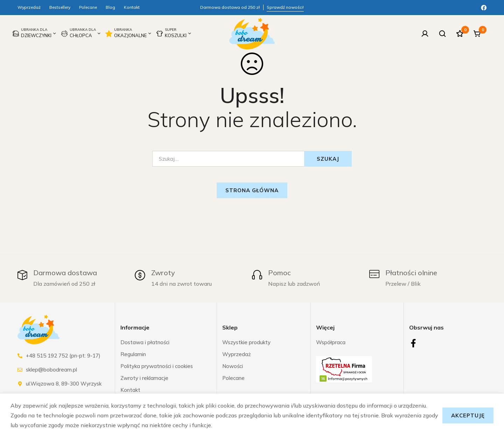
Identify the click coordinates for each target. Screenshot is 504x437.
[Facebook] (484, 7)
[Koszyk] (477, 34)
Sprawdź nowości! (285, 7)
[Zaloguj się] (425, 34)
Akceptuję (468, 415)
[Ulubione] (460, 34)
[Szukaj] (442, 34)
